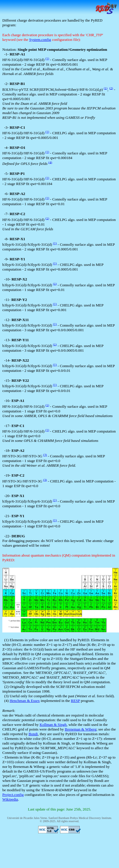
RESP (75, 701)
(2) (111, 88)
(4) (50, 162)
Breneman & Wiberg (80, 729)
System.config (40, 40)
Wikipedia (10, 799)
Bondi (33, 734)
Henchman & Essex (25, 701)
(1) (47, 58)
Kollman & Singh (53, 725)
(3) (45, 455)
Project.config (13, 795)
